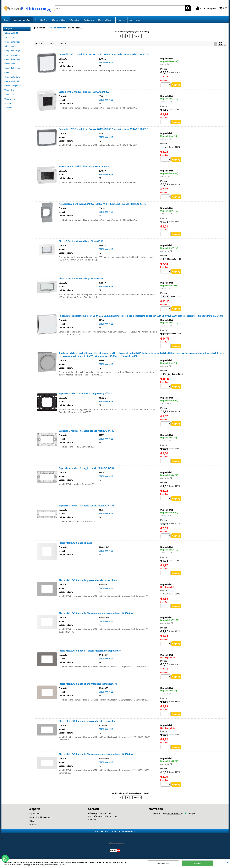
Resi (32, 821)
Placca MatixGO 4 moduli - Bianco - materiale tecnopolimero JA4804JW (96, 754)
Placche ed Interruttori (22, 20)
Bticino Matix (10, 37)
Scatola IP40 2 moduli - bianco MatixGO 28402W (84, 92)
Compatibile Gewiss (13, 77)
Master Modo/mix (12, 81)
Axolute (8, 103)
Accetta (197, 863)
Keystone (8, 108)
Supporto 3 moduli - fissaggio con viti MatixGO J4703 (86, 431)
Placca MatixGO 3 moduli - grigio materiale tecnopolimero (89, 580)
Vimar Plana (10, 64)
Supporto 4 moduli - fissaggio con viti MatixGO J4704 (86, 468)
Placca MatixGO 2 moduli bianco (75, 543)
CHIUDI (228, 862)
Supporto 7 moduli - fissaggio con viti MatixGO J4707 (86, 505)
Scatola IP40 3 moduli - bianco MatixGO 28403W (84, 166)
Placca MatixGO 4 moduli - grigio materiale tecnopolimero (89, 721)
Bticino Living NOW (13, 86)
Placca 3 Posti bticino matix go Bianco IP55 (81, 241)
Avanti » (137, 36)
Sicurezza (121, 20)
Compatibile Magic (12, 51)
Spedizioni (35, 813)
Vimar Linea (9, 94)
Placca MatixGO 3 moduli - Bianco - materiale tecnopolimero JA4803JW (96, 613)
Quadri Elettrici (41, 20)
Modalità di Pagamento (41, 817)
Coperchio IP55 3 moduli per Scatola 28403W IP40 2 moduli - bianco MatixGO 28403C (103, 129)
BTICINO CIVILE (106, 62)
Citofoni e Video (58, 20)
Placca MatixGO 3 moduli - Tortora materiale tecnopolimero (90, 650)
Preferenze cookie (115, 843)
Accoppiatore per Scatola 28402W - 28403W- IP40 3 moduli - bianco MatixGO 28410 (102, 204)
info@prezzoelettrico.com (105, 816)
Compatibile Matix (12, 42)
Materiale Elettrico (106, 20)
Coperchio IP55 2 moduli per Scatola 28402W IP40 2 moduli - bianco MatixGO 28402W (104, 54)
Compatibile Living (12, 59)
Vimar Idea (9, 90)
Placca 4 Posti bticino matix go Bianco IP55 (81, 278)
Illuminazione (89, 20)
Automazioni (74, 20)
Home (6, 20)
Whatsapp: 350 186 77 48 (100, 813)
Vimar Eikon (10, 99)
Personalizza (163, 863)
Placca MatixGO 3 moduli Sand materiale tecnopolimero (88, 684)
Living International (13, 55)
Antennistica (135, 20)
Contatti (34, 824)
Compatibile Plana (12, 68)
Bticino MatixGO (11, 33)
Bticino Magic (10, 46)
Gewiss (7, 72)
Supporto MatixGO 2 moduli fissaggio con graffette (85, 393)
